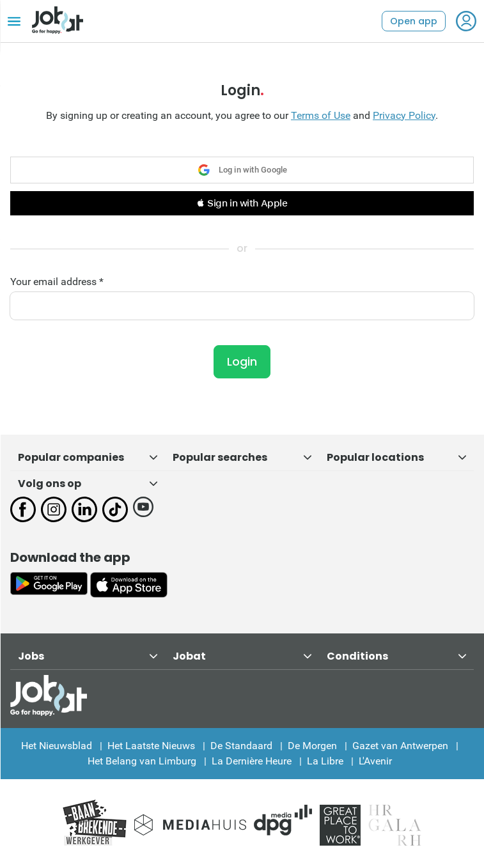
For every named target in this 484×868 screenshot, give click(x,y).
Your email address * (57, 282)
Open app (414, 21)
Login (242, 361)
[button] (242, 203)
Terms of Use (321, 115)
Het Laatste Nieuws (151, 746)
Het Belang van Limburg (142, 761)
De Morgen (312, 746)
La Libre (325, 761)
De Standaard (241, 746)
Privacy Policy (404, 115)
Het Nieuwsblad (57, 746)
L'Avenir (375, 761)
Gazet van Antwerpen (400, 746)
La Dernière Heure (252, 761)
